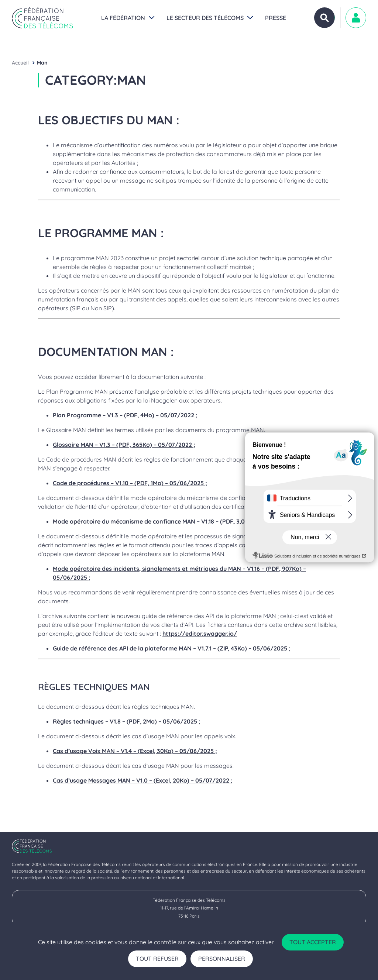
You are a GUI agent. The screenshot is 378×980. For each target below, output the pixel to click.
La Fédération (123, 18)
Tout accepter (313, 942)
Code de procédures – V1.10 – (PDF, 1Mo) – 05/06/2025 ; (130, 483)
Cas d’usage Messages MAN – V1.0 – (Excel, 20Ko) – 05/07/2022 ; (143, 780)
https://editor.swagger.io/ (200, 634)
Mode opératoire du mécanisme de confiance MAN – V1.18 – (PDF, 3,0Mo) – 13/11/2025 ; (174, 521)
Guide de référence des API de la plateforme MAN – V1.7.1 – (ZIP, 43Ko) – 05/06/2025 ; (172, 648)
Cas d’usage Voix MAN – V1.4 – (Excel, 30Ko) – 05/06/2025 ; (135, 751)
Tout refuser (157, 959)
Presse (276, 18)
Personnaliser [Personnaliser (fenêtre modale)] (222, 959)
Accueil (20, 63)
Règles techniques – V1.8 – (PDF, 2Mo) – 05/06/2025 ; (127, 721)
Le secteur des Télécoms (205, 18)
